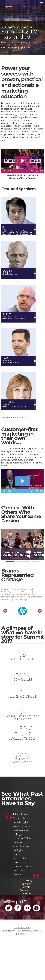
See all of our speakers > (14, 417)
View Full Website (22, 928)
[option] (22, 611)
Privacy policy (22, 934)
